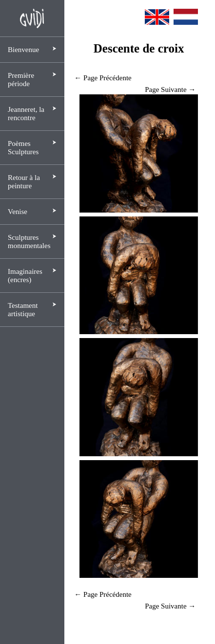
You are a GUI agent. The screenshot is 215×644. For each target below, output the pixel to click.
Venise (18, 212)
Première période (21, 80)
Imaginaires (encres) (25, 276)
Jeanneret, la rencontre (26, 114)
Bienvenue (23, 50)
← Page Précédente (103, 78)
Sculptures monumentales (29, 241)
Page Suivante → (170, 89)
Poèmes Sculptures (23, 148)
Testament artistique (23, 310)
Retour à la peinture (24, 182)
